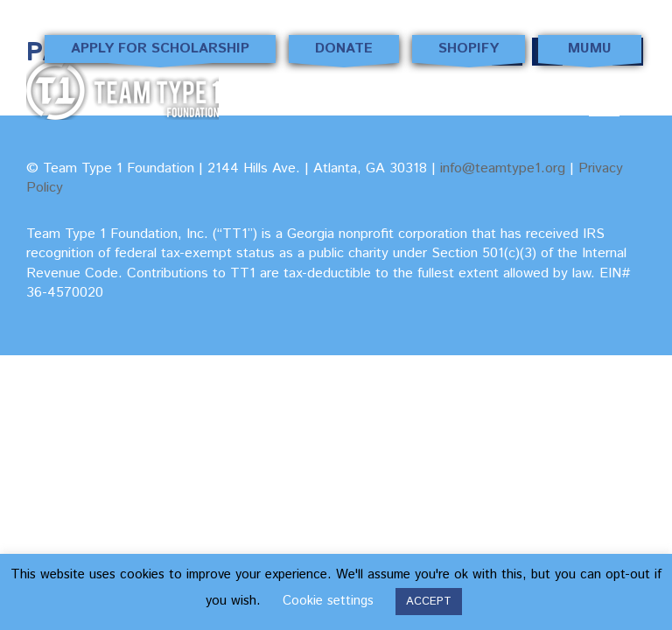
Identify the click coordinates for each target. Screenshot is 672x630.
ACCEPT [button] (429, 602)
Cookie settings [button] (328, 601)
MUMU (590, 51)
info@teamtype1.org (503, 168)
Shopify (469, 51)
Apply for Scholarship (160, 51)
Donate (344, 51)
